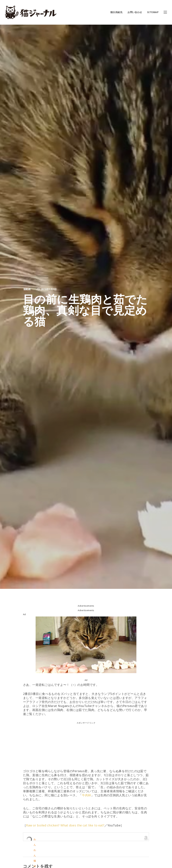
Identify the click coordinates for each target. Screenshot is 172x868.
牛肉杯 (87, 795)
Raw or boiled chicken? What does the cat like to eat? (67, 825)
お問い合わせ (135, 12)
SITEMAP (153, 12)
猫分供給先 (116, 12)
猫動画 (27, 289)
